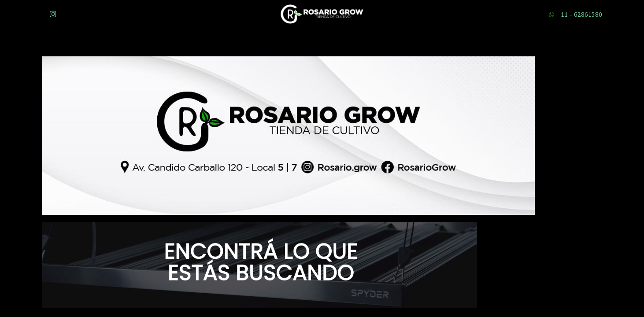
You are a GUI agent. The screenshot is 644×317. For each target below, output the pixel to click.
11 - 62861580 (581, 14)
